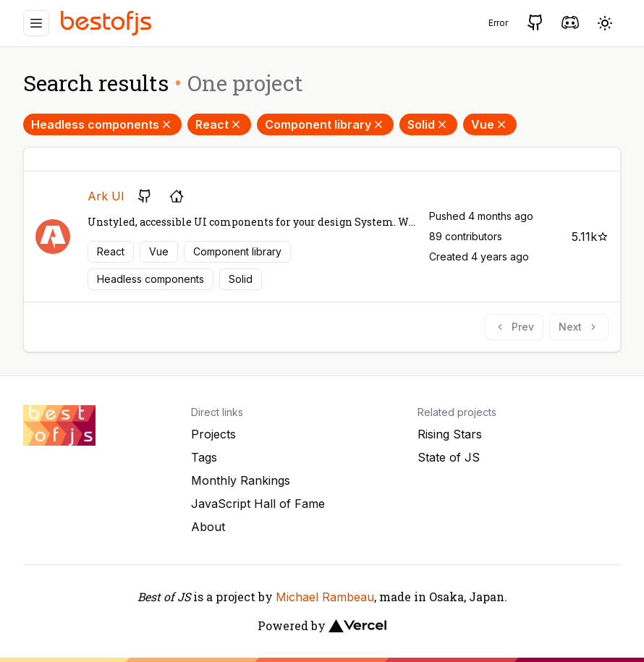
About (208, 527)
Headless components (102, 124)
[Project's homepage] (177, 196)
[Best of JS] (108, 23)
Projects (213, 434)
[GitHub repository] (145, 196)
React (219, 124)
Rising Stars (450, 434)
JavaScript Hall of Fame (258, 504)
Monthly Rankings (241, 480)
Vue (490, 124)
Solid (428, 124)
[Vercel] (357, 626)
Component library (325, 124)
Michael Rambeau (325, 597)
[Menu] (36, 23)
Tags (204, 457)
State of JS (449, 457)
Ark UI (106, 196)
